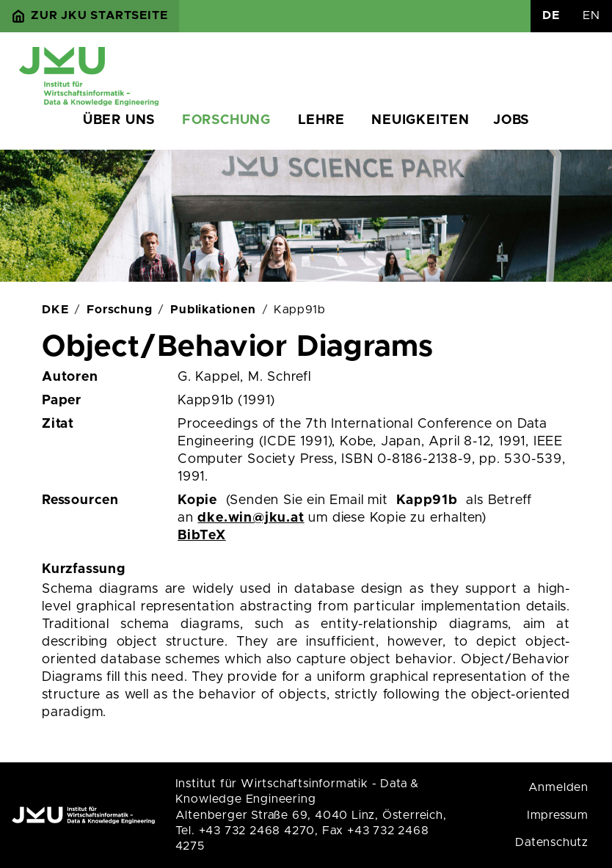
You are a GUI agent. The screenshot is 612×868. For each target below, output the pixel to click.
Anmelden (558, 787)
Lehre (321, 120)
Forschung (226, 120)
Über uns (119, 120)
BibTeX (202, 536)
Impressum (558, 815)
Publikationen (213, 310)
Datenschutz (552, 842)
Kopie (197, 500)
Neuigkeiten (420, 120)
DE (551, 15)
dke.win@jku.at (251, 518)
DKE (55, 310)
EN (591, 15)
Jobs (511, 120)
